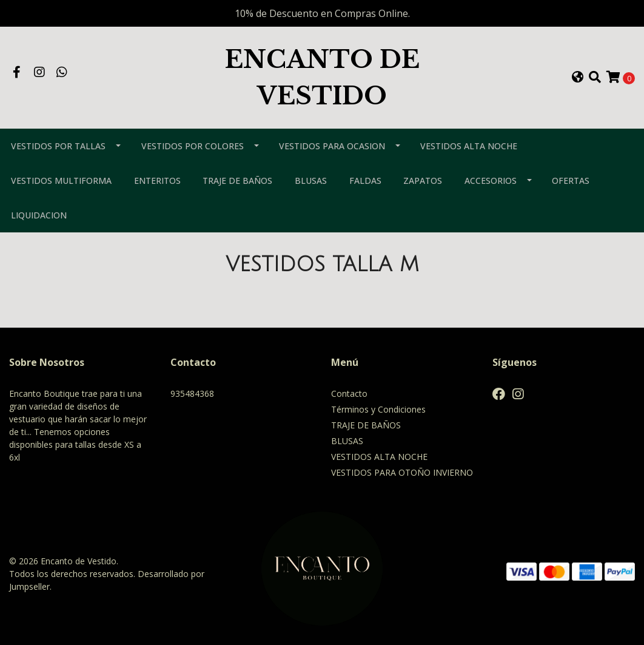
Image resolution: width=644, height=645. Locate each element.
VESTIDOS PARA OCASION (332, 146)
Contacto (349, 393)
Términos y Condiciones (378, 409)
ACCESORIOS (491, 181)
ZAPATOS (423, 181)
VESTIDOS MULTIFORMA (61, 181)
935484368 (192, 393)
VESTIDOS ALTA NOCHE (469, 146)
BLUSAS (311, 181)
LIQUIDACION (39, 215)
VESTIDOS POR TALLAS (58, 146)
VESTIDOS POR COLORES (193, 146)
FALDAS (365, 181)
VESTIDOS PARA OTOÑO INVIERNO (402, 472)
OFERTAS (571, 181)
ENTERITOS (157, 181)
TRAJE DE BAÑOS (237, 181)
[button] (577, 78)
